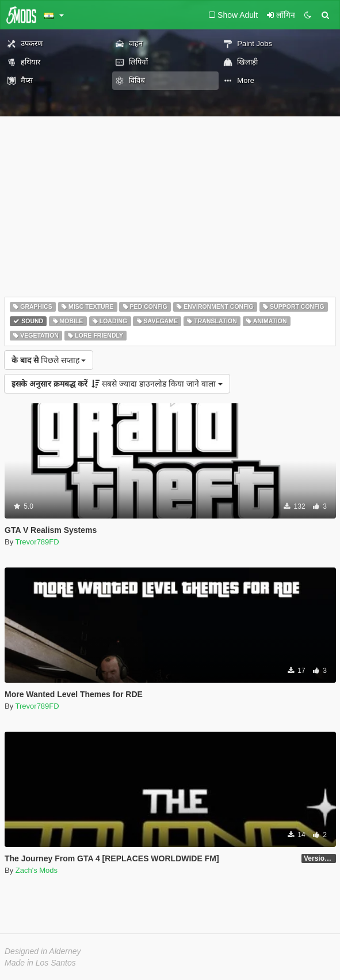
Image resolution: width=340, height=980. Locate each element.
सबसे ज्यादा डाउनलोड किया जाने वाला (117, 384)
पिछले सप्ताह (49, 360)
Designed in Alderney (43, 951)
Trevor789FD (37, 542)
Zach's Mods (37, 870)
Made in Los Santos (40, 963)
